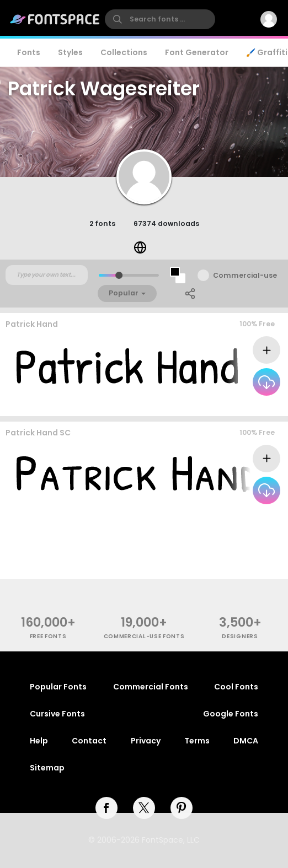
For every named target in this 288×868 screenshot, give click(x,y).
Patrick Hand (32, 324)
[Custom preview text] (47, 275)
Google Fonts (231, 714)
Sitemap (47, 768)
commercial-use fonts (144, 636)
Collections (124, 52)
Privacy (146, 741)
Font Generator (197, 52)
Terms (197, 741)
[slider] (119, 275)
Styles (70, 52)
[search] (160, 19)
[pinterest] (182, 808)
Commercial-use (245, 275)
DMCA (246, 741)
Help (39, 741)
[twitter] (144, 808)
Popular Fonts (58, 687)
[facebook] (106, 808)
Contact (89, 741)
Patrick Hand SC (38, 433)
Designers (240, 636)
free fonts (48, 636)
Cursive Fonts (57, 714)
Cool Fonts (236, 687)
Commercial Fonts (151, 687)
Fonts (29, 52)
